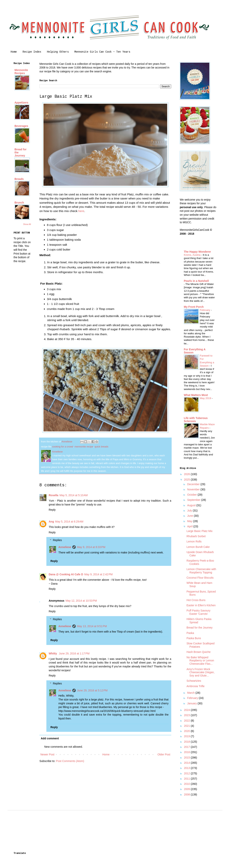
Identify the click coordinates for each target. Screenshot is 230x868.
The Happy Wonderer (197, 252)
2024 (187, 710)
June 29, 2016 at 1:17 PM (74, 653)
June (190, 516)
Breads (19, 179)
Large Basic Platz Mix (200, 531)
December (194, 484)
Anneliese (65, 547)
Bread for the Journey (200, 628)
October (192, 495)
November (194, 489)
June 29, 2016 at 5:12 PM (92, 690)
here (81, 211)
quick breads (101, 447)
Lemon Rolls (194, 541)
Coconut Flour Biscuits (200, 578)
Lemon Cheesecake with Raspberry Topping (201, 571)
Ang (51, 522)
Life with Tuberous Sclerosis (196, 420)
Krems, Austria (193, 255)
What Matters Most (196, 395)
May (190, 521)
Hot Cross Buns (196, 600)
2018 (187, 742)
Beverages (21, 126)
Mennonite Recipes (21, 72)
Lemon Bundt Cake (198, 547)
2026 (187, 474)
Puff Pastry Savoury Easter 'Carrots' (198, 612)
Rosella (54, 495)
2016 (187, 752)
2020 (187, 731)
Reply (52, 510)
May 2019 (206, 398)
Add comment (50, 738)
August (192, 505)
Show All (27, 224)
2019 (187, 736)
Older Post (164, 754)
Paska (190, 633)
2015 (187, 758)
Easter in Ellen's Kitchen (201, 605)
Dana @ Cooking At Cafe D (66, 574)
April (190, 526)
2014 (187, 763)
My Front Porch (194, 307)
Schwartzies (194, 681)
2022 (187, 721)
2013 (187, 768)
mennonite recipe (84, 447)
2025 (187, 480)
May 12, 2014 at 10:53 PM (81, 601)
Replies (57, 540)
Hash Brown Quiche (199, 652)
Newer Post (47, 754)
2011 (187, 779)
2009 (187, 789)
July (190, 511)
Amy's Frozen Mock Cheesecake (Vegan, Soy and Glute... (201, 672)
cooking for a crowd (63, 447)
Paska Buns (194, 638)
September (194, 500)
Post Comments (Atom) (70, 761)
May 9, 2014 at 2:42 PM (98, 574)
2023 (187, 715)
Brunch (19, 203)
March (191, 693)
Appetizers (21, 103)
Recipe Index (32, 52)
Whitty (53, 653)
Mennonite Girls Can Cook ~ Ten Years (102, 52)
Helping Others (58, 52)
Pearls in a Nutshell (196, 281)
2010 (187, 784)
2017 (187, 747)
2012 (187, 773)
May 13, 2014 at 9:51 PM (92, 626)
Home (14, 52)
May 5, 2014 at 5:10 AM (74, 495)
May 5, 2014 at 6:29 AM (69, 522)
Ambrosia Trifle (195, 686)
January (192, 703)
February (205, 310)
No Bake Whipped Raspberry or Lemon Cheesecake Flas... (200, 661)
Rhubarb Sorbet (196, 536)
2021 (187, 726)
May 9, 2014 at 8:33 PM (91, 547)
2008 (187, 794)
